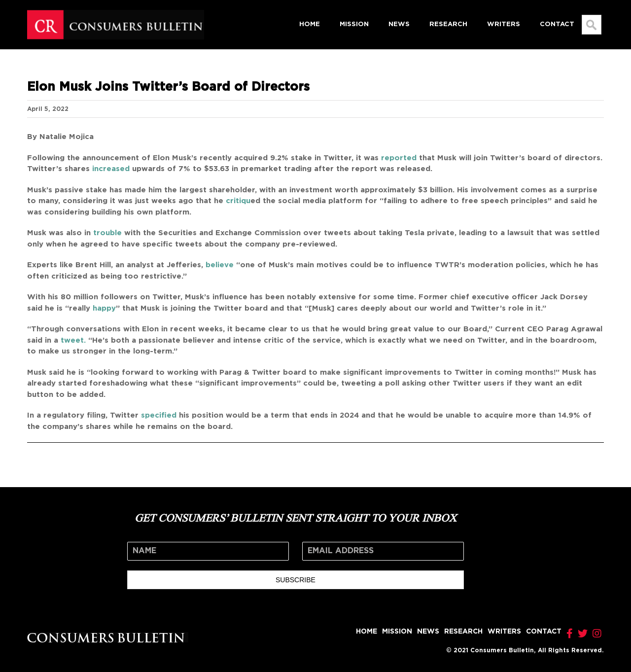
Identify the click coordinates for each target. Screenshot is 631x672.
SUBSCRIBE (296, 580)
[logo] (116, 13)
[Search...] (592, 25)
